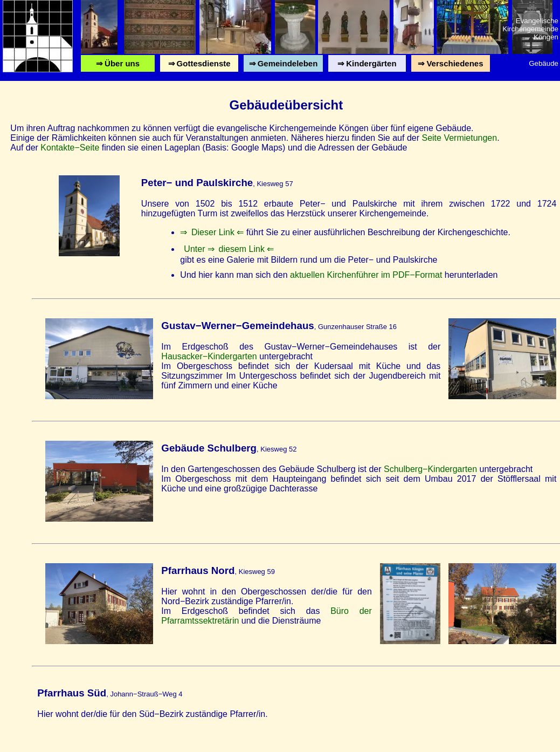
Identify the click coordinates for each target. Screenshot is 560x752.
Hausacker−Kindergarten (209, 356)
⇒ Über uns (118, 66)
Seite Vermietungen (459, 138)
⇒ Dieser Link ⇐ (212, 232)
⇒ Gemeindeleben (283, 66)
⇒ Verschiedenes (451, 66)
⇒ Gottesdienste (199, 66)
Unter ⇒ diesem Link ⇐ (229, 249)
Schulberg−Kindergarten (430, 469)
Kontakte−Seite (70, 148)
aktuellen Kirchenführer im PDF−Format (366, 275)
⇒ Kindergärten (367, 66)
